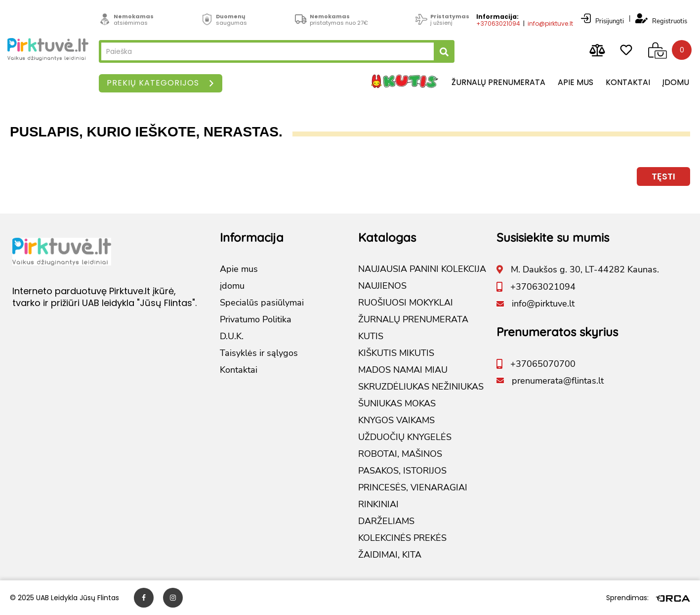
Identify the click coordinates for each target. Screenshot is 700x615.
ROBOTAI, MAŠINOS (400, 454)
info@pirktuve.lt (550, 23)
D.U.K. (232, 336)
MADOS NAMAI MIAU (403, 370)
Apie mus (576, 82)
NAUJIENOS (382, 286)
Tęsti (663, 176)
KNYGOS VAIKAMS (396, 420)
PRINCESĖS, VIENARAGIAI (413, 487)
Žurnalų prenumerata (498, 82)
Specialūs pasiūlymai (262, 303)
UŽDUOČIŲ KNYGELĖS (405, 437)
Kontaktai (628, 82)
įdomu (676, 82)
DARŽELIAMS (386, 521)
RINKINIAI (378, 504)
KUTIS (371, 336)
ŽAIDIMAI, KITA (390, 555)
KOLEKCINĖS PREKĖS (402, 538)
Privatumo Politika (256, 319)
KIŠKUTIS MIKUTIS (396, 353)
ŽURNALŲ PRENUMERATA (413, 319)
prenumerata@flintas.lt (558, 381)
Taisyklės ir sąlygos (259, 353)
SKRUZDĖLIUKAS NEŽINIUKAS (421, 387)
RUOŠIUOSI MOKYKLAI (406, 303)
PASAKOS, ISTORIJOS (402, 471)
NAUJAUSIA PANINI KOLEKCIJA (422, 269)
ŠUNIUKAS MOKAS (397, 403)
